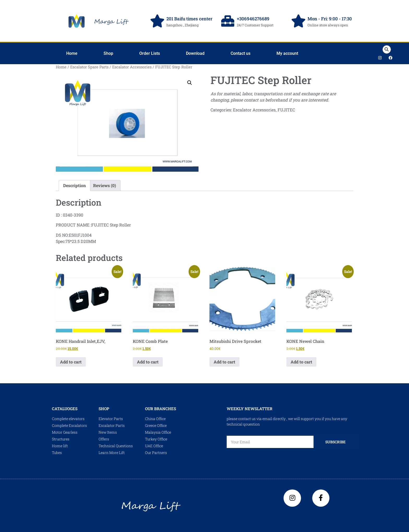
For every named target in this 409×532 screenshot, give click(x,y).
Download (195, 53)
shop (104, 409)
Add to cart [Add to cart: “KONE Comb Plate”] (148, 362)
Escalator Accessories (132, 67)
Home (72, 53)
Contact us (240, 53)
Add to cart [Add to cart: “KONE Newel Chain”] (301, 362)
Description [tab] (74, 185)
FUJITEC (286, 110)
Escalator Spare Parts (89, 67)
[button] (387, 49)
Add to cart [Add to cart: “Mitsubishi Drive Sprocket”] (224, 362)
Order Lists (150, 53)
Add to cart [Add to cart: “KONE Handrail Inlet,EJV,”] (71, 362)
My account (287, 53)
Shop (108, 53)
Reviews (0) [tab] (105, 185)
